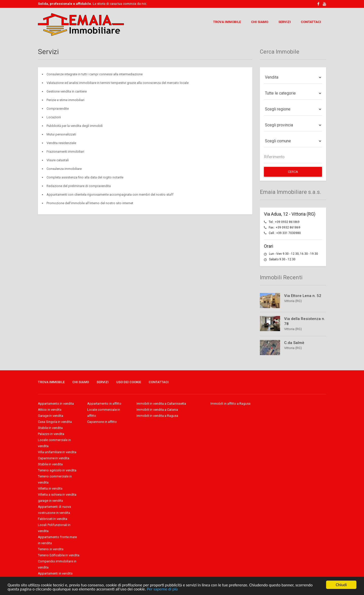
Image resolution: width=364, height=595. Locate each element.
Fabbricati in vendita (53, 519)
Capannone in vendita (54, 458)
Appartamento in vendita (56, 404)
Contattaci (311, 22)
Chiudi (341, 585)
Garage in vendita (51, 416)
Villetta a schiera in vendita (57, 495)
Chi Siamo (260, 22)
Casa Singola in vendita (55, 422)
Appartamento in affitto (104, 404)
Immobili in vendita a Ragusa (157, 416)
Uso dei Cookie (129, 382)
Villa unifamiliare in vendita (57, 452)
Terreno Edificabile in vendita (59, 555)
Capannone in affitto (102, 422)
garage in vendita (50, 501)
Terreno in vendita (51, 549)
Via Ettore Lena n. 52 (303, 296)
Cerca (293, 172)
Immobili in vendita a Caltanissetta (161, 404)
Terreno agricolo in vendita (57, 470)
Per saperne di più (165, 589)
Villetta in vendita (50, 488)
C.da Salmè (294, 343)
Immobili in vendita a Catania (157, 410)
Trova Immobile (227, 22)
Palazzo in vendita (51, 434)
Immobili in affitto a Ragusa (231, 404)
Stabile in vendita (50, 428)
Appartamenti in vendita (55, 573)
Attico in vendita (50, 410)
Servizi (285, 22)
